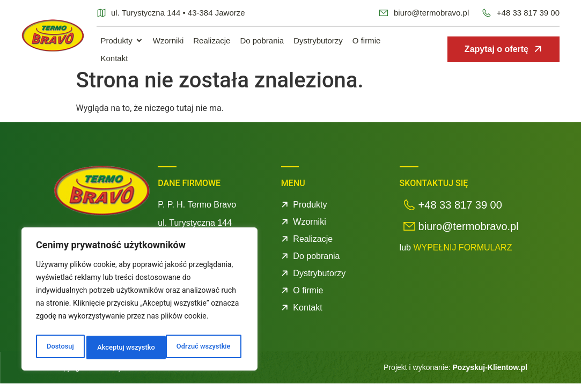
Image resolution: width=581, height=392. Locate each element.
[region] (139, 301)
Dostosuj (59, 347)
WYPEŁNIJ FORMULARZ (462, 256)
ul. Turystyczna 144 (195, 231)
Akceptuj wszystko (204, 347)
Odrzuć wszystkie (123, 347)
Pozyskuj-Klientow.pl (490, 376)
